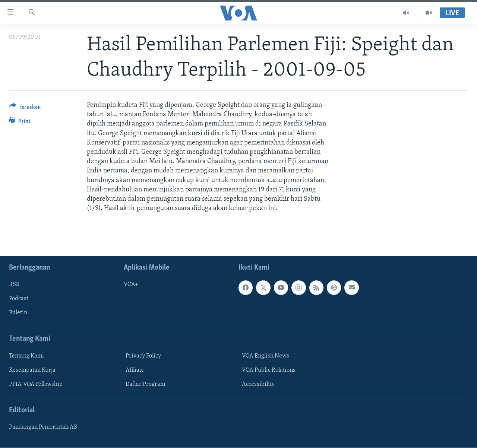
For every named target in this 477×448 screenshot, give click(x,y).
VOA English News (266, 356)
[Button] (25, 108)
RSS (14, 285)
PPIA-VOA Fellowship (36, 384)
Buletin (18, 313)
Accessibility (258, 384)
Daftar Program (145, 384)
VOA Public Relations (269, 370)
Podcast (19, 299)
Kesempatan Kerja (32, 370)
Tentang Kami (26, 356)
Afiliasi (135, 370)
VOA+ (131, 285)
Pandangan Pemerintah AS (43, 428)
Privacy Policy (143, 356)
